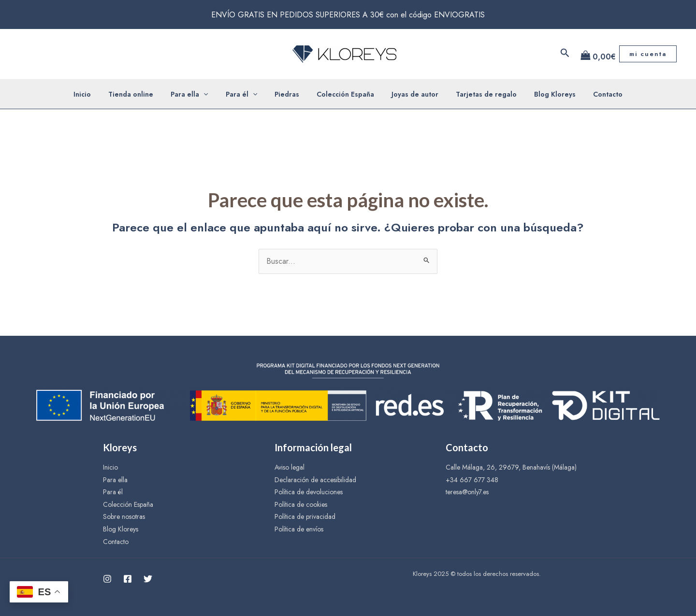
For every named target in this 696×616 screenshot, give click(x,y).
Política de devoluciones (309, 492)
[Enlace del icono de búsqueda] (565, 54)
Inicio (100, 94)
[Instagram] (107, 579)
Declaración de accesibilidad (315, 480)
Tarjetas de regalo (477, 94)
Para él (247, 94)
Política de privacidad (305, 516)
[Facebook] (128, 579)
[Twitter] (148, 579)
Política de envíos (299, 529)
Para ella (199, 94)
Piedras (289, 94)
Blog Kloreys (541, 94)
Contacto (590, 94)
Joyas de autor (409, 94)
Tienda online (144, 94)
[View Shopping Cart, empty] (594, 54)
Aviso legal (290, 467)
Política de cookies (301, 504)
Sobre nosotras (124, 516)
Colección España (343, 94)
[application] (213, 94)
